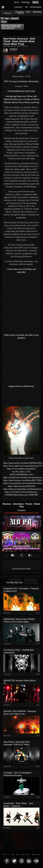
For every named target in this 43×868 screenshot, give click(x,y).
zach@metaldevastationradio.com (21, 513)
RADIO (24, 2)
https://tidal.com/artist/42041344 (21, 486)
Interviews (19, 504)
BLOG (17, 2)
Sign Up (35, 2)
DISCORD (19, 12)
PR (26, 7)
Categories (15, 19)
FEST (28, 12)
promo (4, 22)
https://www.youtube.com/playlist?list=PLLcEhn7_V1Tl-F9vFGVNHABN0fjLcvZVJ (21, 472)
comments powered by (21, 569)
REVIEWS (37, 12)
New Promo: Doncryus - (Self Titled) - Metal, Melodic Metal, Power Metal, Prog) (11, 27)
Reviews (7, 504)
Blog (7, 19)
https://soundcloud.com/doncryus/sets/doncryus (23, 477)
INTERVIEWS (36, 7)
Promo (29, 504)
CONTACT (18, 7)
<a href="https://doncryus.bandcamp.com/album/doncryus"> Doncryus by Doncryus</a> (21, 397)
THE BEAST (14, 49)
